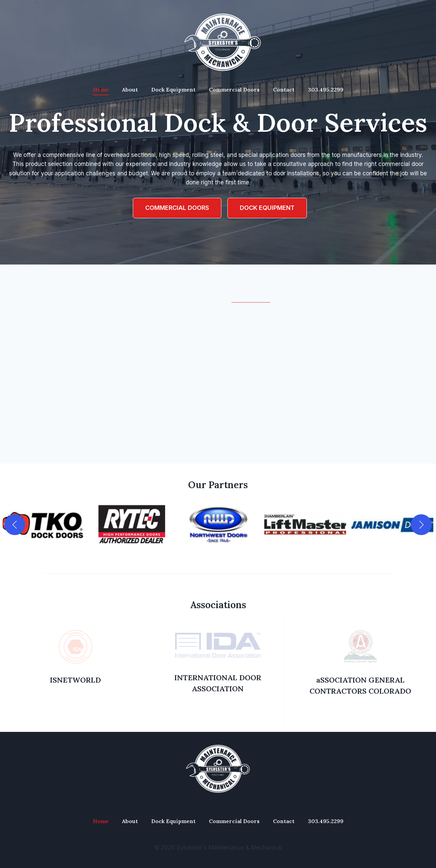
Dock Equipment (173, 90)
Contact (284, 90)
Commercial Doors (234, 90)
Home (101, 90)
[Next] (421, 525)
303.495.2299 (326, 90)
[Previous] (15, 525)
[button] (44, 525)
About (130, 90)
